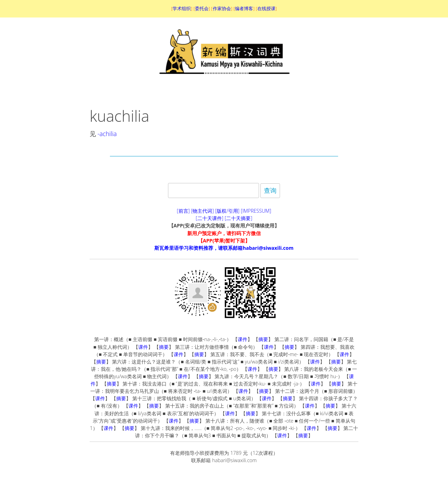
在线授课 (266, 8)
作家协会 (222, 8)
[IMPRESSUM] (256, 211)
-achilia (107, 134)
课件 (243, 339)
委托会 (202, 8)
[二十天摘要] (239, 218)
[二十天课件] (209, 218)
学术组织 (182, 8)
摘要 (263, 339)
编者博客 (244, 8)
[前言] (183, 211)
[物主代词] (202, 211)
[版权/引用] (227, 211)
